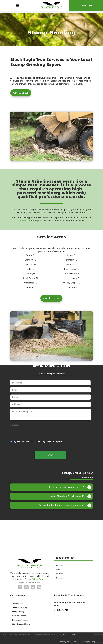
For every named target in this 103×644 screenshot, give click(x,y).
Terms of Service (80, 642)
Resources (60, 578)
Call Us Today (38, 579)
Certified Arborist (19, 616)
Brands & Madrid (69, 635)
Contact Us (21, 93)
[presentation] (30, 433)
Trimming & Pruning (20, 608)
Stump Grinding (18, 612)
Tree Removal (18, 603)
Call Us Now (51, 298)
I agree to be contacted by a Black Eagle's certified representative (40, 441)
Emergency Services (20, 620)
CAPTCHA (15, 425)
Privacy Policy (66, 642)
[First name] (50, 383)
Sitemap (92, 642)
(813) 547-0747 (86, 6)
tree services (25, 221)
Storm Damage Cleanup (21, 624)
